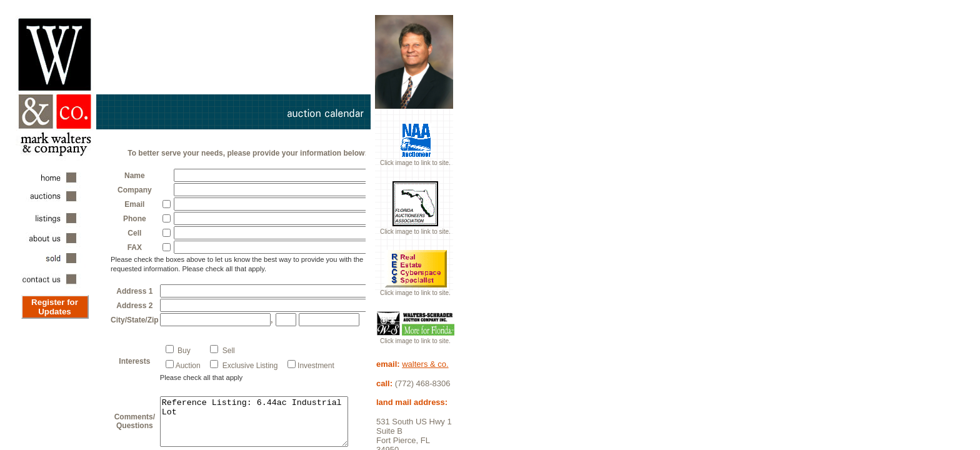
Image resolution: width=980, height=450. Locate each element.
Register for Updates (55, 307)
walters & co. (425, 364)
